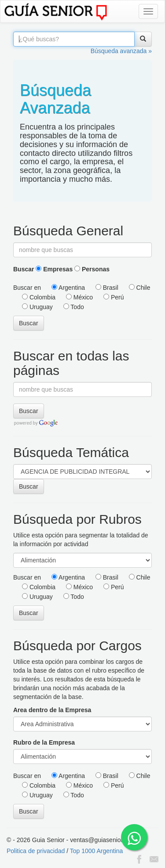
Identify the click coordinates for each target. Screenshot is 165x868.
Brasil (107, 288)
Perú (114, 297)
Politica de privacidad (36, 851)
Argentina (68, 288)
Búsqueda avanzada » (121, 51)
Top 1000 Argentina (97, 851)
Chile (140, 288)
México (79, 297)
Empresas (54, 269)
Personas (92, 269)
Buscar (24, 269)
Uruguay (37, 307)
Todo (74, 307)
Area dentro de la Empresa (52, 710)
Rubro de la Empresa (44, 742)
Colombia (39, 297)
